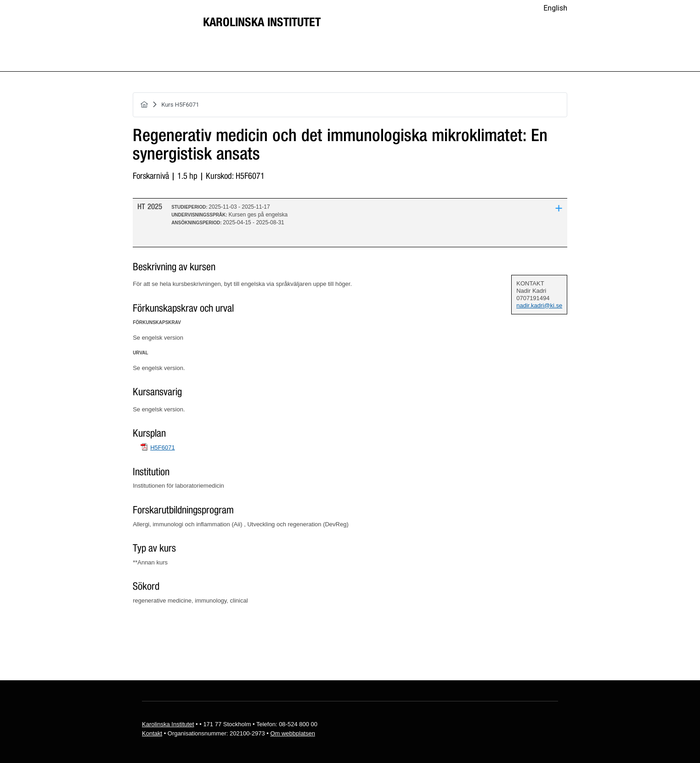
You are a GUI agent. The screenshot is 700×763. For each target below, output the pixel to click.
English (555, 8)
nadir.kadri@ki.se (539, 305)
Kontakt (152, 733)
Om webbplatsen (293, 733)
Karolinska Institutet (262, 23)
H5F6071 (162, 447)
